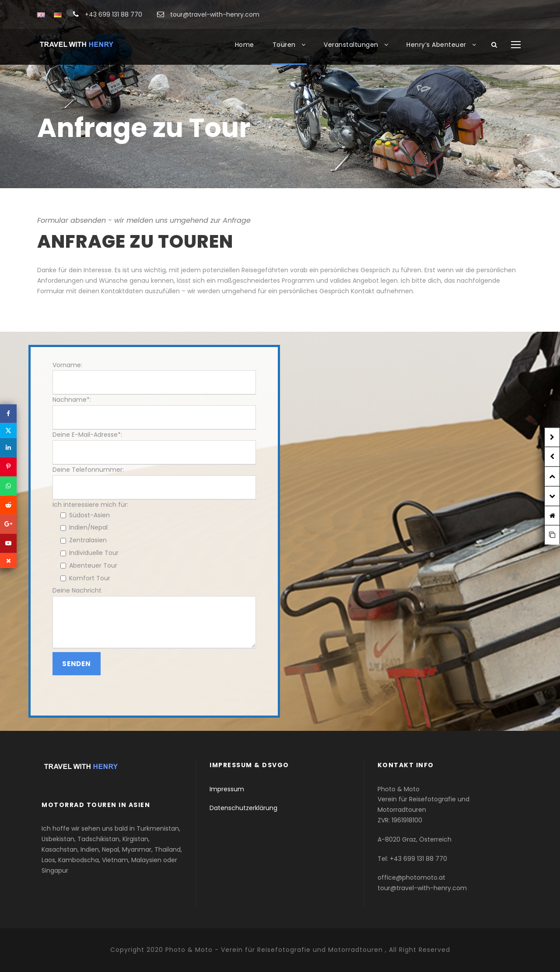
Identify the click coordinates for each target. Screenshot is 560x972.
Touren (284, 45)
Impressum (227, 789)
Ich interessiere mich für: (90, 505)
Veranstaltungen (351, 45)
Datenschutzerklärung (243, 808)
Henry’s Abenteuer (436, 45)
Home (245, 45)
